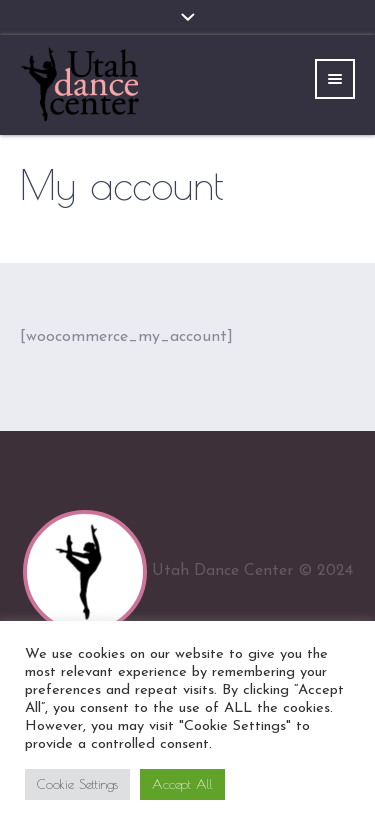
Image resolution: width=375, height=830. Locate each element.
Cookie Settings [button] (77, 784)
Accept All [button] (182, 784)
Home (141, 224)
